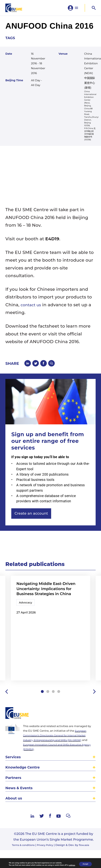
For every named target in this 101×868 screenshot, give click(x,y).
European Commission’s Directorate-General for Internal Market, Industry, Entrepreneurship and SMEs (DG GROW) (59, 761)
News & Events (21, 817)
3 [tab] (54, 715)
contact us (32, 312)
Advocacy (27, 616)
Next (94, 715)
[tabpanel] (50, 645)
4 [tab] (60, 715)
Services (14, 783)
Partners (14, 806)
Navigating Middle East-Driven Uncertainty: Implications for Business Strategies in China (50, 600)
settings (72, 865)
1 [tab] (41, 715)
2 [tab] (47, 715)
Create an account (34, 523)
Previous (7, 715)
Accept (85, 864)
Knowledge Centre (25, 794)
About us (15, 828)
